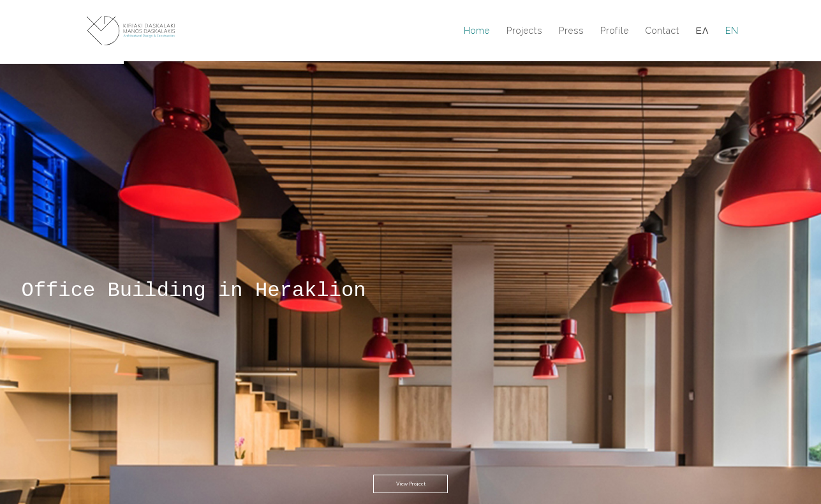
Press (571, 31)
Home (477, 31)
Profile (615, 31)
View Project (411, 440)
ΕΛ (703, 31)
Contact (662, 31)
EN (732, 31)
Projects (524, 31)
